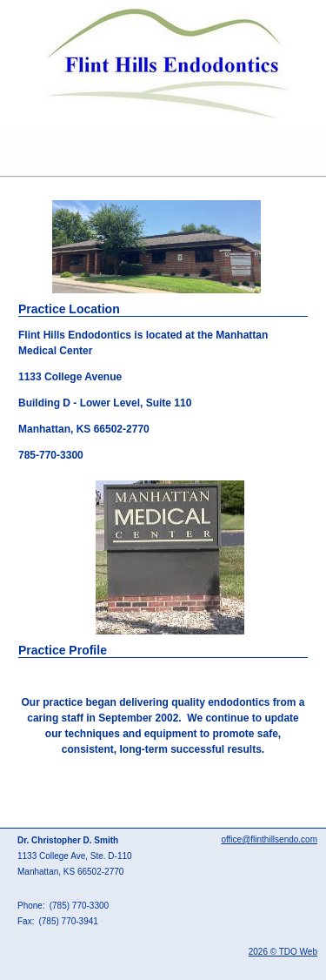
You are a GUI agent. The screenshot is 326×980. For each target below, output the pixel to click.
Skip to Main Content (48, 6)
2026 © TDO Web (283, 952)
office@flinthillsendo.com (269, 839)
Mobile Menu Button (14, 153)
